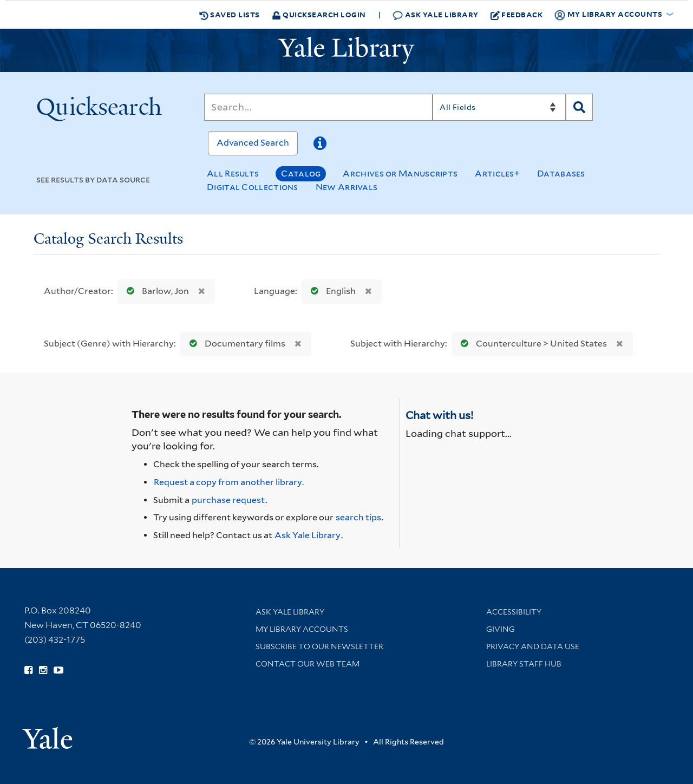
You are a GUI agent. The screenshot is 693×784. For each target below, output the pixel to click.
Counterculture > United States (531, 344)
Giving (501, 629)
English (331, 291)
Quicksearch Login (319, 14)
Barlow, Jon (155, 291)
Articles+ (497, 174)
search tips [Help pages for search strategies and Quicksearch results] (358, 517)
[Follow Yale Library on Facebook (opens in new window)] (28, 670)
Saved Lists (230, 15)
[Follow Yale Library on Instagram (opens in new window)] (43, 670)
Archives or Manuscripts (400, 174)
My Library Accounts (302, 629)
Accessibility (514, 612)
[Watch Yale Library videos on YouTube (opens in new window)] (58, 670)
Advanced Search (253, 143)
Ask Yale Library (436, 15)
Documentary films (235, 344)
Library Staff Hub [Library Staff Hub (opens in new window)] (524, 664)
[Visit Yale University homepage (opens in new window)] (47, 734)
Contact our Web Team (308, 664)
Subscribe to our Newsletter (319, 646)
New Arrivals (347, 187)
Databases (561, 174)
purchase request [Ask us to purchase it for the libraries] (228, 500)
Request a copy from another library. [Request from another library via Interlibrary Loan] (229, 482)
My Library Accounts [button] (609, 15)
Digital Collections (253, 187)
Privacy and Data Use (533, 646)
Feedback (517, 15)
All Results (233, 174)
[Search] (318, 107)
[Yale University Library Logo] (346, 50)
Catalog (301, 174)
